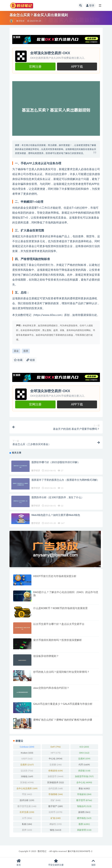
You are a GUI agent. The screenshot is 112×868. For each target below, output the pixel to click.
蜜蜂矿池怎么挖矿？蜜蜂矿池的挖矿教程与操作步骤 (63, 720)
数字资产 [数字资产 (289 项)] (56, 806)
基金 (16, 351)
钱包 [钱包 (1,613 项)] (55, 830)
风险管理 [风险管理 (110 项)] (84, 830)
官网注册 (35, 67)
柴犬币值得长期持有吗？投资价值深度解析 (58, 640)
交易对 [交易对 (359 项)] (84, 759)
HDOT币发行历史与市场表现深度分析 (55, 576)
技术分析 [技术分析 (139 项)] (27, 800)
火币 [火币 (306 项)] (27, 818)
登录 (90, 5)
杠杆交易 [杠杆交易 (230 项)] (27, 812)
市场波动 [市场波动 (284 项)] (84, 794)
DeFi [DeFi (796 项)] (56, 747)
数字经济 (21, 21)
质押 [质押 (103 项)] (27, 830)
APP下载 (77, 67)
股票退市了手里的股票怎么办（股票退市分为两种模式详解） (66, 480)
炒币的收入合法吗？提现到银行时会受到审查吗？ (61, 672)
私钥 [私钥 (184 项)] (27, 824)
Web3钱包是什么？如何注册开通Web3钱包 (56, 515)
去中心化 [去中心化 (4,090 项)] (84, 782)
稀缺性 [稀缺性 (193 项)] (56, 824)
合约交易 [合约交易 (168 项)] (56, 788)
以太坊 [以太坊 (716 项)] (27, 771)
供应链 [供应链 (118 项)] (84, 771)
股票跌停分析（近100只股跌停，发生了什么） (58, 497)
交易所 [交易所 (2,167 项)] (27, 765)
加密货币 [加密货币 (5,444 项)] (55, 776)
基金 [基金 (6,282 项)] (84, 788)
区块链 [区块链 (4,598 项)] (27, 782)
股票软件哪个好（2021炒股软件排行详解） (56, 462)
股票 (26, 351)
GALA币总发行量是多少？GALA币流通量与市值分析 (63, 704)
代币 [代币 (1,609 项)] (84, 765)
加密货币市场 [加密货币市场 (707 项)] (84, 776)
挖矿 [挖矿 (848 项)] (56, 800)
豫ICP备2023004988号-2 (80, 851)
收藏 (18, 360)
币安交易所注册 (56, 863)
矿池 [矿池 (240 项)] (56, 818)
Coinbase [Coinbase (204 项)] (27, 747)
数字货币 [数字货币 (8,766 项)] (84, 800)
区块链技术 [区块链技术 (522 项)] (56, 782)
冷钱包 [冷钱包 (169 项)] (27, 776)
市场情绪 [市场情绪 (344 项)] (56, 794)
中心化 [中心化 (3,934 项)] (55, 759)
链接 (31, 360)
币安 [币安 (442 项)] (27, 794)
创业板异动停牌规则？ (46, 656)
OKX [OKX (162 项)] (84, 753)
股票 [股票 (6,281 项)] (84, 824)
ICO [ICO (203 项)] (84, 747)
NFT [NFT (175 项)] (56, 753)
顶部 (93, 863)
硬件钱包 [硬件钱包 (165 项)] (84, 818)
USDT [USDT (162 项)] (27, 759)
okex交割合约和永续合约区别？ (51, 688)
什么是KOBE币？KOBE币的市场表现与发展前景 (60, 608)
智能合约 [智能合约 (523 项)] (84, 806)
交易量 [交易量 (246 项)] (56, 765)
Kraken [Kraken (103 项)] (27, 753)
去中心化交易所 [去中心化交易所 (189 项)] (27, 788)
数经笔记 (42, 851)
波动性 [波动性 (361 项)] (84, 812)
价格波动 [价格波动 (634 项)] (56, 771)
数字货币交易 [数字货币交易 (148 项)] (27, 806)
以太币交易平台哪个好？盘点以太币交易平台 (59, 624)
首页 (19, 863)
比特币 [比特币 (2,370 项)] (55, 812)
